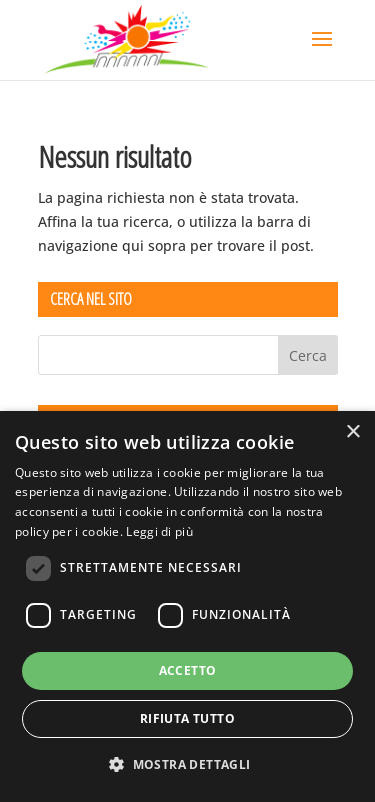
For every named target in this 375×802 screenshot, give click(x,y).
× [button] (352, 432)
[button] (187, 765)
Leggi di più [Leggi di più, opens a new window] (159, 531)
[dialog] (187, 606)
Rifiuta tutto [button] (187, 718)
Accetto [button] (188, 670)
